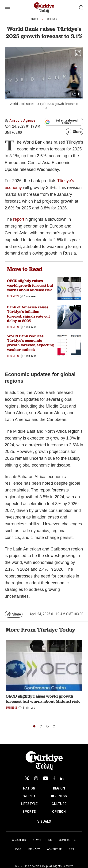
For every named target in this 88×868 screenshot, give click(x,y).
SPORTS (29, 812)
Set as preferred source (61, 122)
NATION (29, 788)
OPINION (59, 812)
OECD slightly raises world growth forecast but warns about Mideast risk (30, 285)
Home (34, 19)
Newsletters (42, 840)
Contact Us (67, 840)
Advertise (54, 849)
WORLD (29, 796)
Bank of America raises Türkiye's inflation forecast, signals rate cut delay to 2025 (28, 314)
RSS (71, 849)
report (19, 219)
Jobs (18, 849)
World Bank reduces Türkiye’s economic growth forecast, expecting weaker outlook (31, 343)
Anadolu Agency (22, 120)
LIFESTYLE (29, 804)
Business (52, 19)
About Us (19, 840)
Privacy (34, 849)
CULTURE (59, 804)
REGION (59, 788)
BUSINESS (59, 796)
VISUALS (44, 821)
